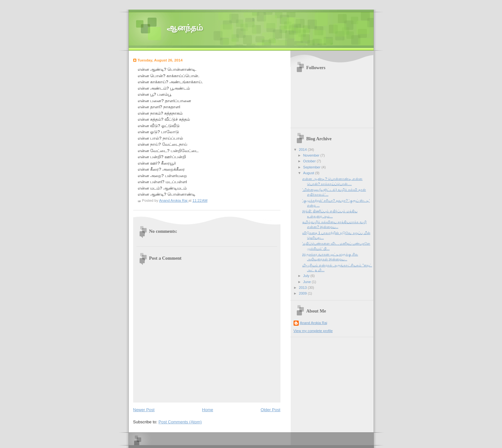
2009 (304, 293)
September (312, 167)
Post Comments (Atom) (180, 422)
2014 (304, 150)
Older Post (270, 410)
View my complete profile (313, 331)
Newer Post (144, 410)
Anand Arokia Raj (314, 323)
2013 (304, 288)
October (310, 161)
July (307, 276)
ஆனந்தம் (185, 28)
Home (208, 410)
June (308, 282)
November (312, 155)
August (309, 173)
